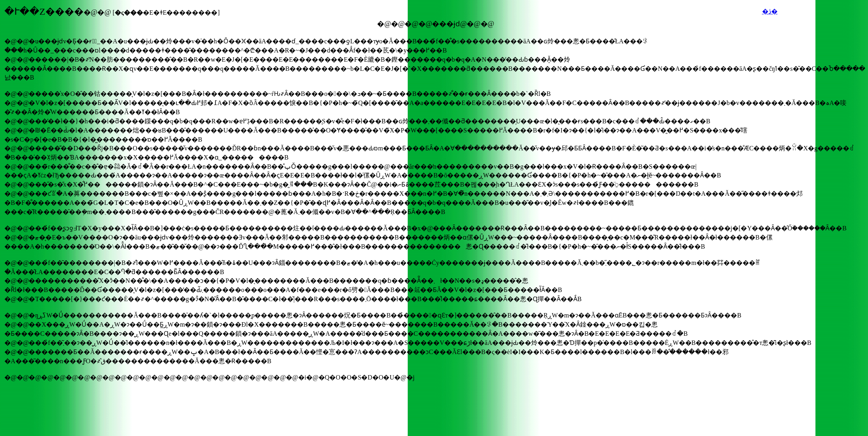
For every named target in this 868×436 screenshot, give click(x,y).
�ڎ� (770, 11)
